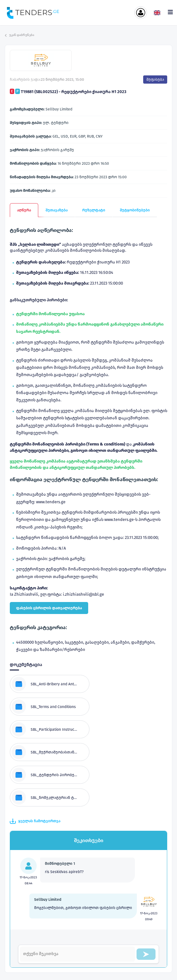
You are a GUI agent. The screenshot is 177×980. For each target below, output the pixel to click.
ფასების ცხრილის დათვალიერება (49, 608)
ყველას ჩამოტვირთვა (35, 821)
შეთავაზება (57, 210)
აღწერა (24, 210)
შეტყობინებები (135, 210)
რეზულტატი (94, 210)
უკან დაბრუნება (19, 35)
